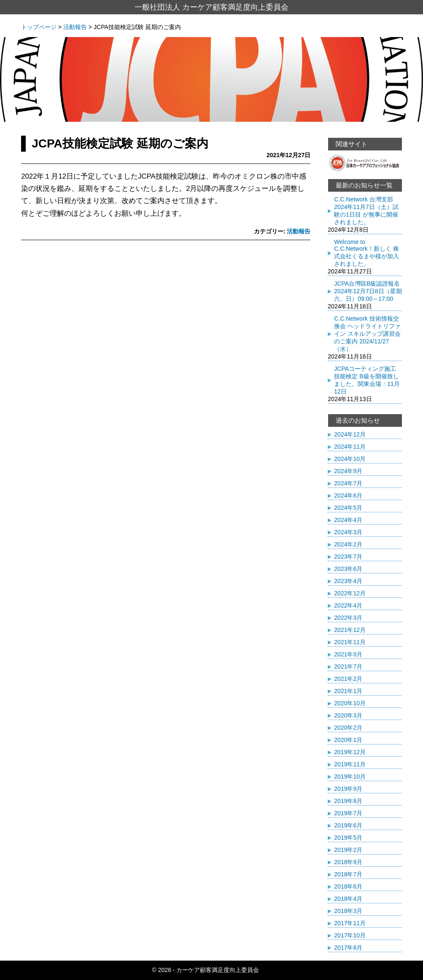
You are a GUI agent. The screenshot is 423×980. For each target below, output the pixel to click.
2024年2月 (348, 544)
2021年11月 (350, 642)
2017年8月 (348, 948)
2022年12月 (350, 593)
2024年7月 (348, 483)
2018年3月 (348, 911)
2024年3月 (348, 532)
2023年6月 (348, 569)
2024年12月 (350, 434)
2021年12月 (350, 630)
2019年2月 (348, 850)
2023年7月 (348, 557)
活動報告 (299, 231)
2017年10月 (350, 935)
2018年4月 (348, 899)
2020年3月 (348, 715)
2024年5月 (348, 508)
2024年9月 (348, 471)
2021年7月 (348, 667)
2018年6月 (348, 886)
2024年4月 (348, 520)
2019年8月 (348, 801)
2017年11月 (350, 923)
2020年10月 (350, 703)
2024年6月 (348, 495)
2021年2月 (348, 679)
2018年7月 (348, 874)
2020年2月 (348, 728)
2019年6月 (348, 825)
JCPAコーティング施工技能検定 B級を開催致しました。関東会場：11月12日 (367, 380)
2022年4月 (348, 605)
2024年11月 (350, 447)
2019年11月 (350, 764)
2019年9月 (348, 789)
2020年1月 (348, 740)
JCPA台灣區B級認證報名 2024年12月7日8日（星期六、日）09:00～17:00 (368, 291)
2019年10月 (350, 777)
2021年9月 (348, 654)
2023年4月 (348, 581)
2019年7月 (348, 813)
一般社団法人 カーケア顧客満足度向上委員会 (211, 7)
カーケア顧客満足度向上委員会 (218, 970)
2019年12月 (350, 752)
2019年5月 (348, 838)
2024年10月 (350, 459)
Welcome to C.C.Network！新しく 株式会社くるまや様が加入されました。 (366, 253)
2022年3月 (348, 618)
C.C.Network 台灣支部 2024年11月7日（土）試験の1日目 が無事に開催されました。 (366, 211)
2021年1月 (348, 691)
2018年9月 (348, 862)
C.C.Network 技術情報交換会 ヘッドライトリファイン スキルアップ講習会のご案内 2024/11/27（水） (367, 334)
